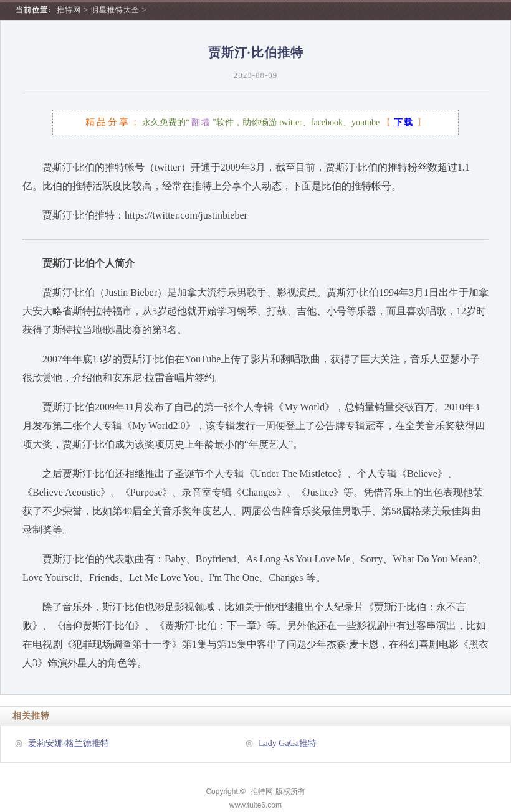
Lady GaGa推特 (288, 743)
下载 (404, 122)
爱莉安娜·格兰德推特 (69, 743)
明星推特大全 (115, 10)
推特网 (69, 10)
